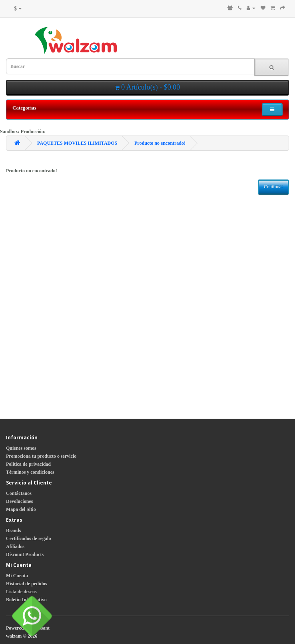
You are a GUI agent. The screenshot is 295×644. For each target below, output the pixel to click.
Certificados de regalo (28, 538)
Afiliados (15, 546)
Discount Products (25, 554)
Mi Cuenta (17, 576)
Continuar (273, 187)
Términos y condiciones (30, 472)
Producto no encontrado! (160, 143)
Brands (13, 530)
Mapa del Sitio (21, 509)
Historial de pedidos (27, 584)
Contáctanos (19, 493)
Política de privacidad (28, 464)
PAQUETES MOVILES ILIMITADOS (77, 143)
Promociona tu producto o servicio (41, 456)
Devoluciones (19, 501)
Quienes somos (21, 448)
